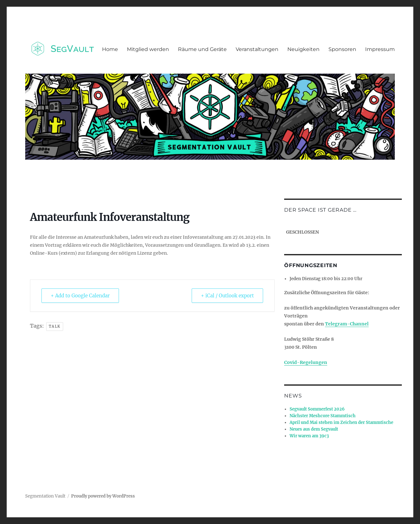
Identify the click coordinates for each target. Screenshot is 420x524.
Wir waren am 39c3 (309, 436)
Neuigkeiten (303, 49)
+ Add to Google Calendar (80, 296)
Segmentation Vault (45, 496)
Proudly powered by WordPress (103, 496)
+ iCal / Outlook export (227, 296)
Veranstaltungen (257, 49)
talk (55, 326)
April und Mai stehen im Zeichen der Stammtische (341, 422)
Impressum (380, 49)
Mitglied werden (148, 49)
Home (110, 49)
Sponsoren (342, 49)
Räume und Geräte (202, 49)
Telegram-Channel (347, 324)
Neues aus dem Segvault (314, 429)
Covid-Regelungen (306, 362)
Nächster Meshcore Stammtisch (323, 416)
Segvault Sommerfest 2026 (317, 409)
